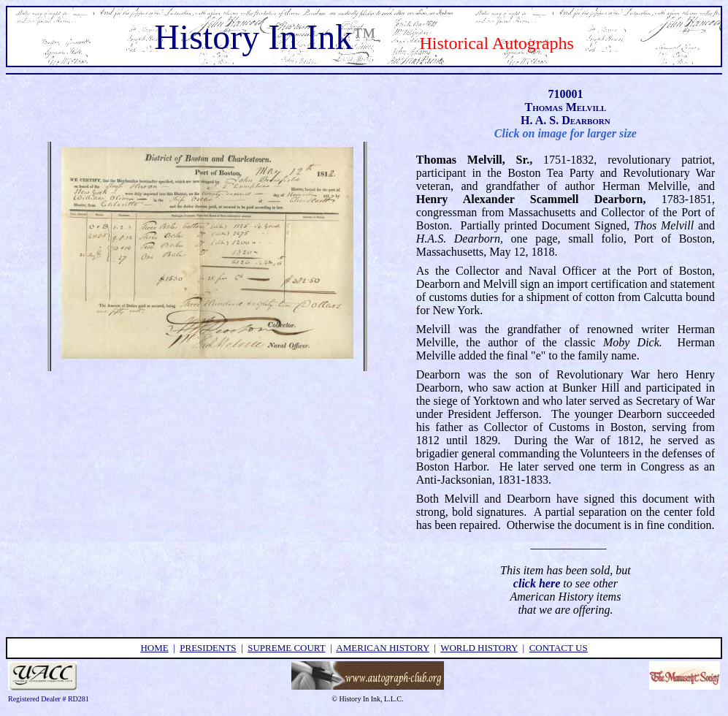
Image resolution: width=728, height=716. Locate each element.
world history (479, 648)
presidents (208, 648)
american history (383, 648)
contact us (559, 648)
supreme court (286, 648)
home (154, 648)
